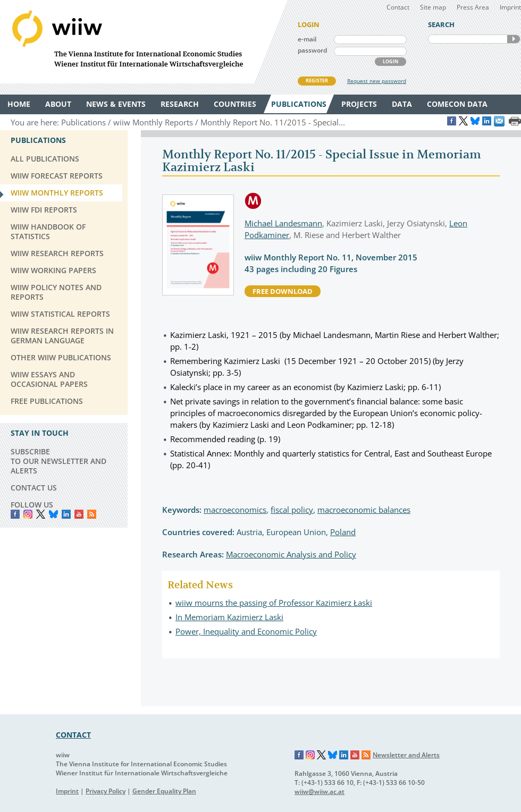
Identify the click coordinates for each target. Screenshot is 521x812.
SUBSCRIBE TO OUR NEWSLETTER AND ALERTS (58, 461)
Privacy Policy (106, 791)
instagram (28, 514)
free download (283, 291)
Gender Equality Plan (164, 791)
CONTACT (73, 735)
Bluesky (53, 514)
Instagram (310, 755)
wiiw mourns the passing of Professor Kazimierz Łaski (274, 603)
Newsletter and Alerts (406, 755)
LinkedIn (66, 514)
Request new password (377, 81)
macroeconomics (235, 510)
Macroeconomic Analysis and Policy (291, 554)
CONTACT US (34, 488)
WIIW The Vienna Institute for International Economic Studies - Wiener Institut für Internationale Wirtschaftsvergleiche (144, 42)
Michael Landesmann (283, 223)
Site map (433, 7)
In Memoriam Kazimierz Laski (229, 617)
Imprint (510, 7)
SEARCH (514, 39)
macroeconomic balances (364, 510)
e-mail (307, 39)
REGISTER (317, 81)
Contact (398, 7)
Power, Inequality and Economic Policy (246, 631)
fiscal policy (292, 510)
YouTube (79, 514)
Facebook (15, 514)
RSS (92, 514)
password (312, 50)
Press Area (473, 7)
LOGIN (390, 61)
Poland (343, 532)
